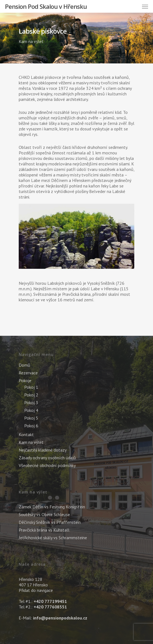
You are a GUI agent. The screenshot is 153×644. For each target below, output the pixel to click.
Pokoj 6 (31, 426)
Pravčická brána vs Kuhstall (44, 530)
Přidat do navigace (36, 590)
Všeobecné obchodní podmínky (47, 465)
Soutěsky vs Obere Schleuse (44, 514)
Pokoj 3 (31, 402)
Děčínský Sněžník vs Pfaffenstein (50, 522)
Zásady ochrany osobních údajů (47, 458)
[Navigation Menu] (145, 6)
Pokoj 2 (31, 395)
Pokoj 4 (31, 410)
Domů (24, 365)
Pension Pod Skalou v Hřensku (46, 6)
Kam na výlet (31, 41)
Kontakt (26, 434)
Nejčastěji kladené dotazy (43, 450)
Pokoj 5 (31, 418)
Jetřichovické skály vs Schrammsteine (53, 538)
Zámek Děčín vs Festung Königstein (52, 507)
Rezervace (28, 373)
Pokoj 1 (31, 387)
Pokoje (25, 380)
